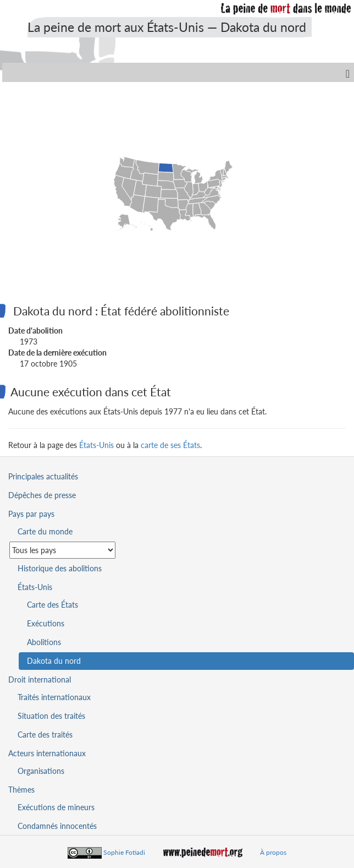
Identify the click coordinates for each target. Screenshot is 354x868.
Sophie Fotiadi (124, 852)
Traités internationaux (54, 697)
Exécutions (46, 623)
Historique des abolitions (60, 568)
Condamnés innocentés (57, 826)
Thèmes (21, 790)
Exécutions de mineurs (56, 807)
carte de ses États (170, 445)
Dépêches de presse (42, 495)
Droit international (40, 679)
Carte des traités (45, 735)
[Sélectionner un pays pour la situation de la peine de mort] (62, 550)
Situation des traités (51, 716)
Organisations (41, 771)
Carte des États (52, 605)
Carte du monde (45, 531)
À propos (273, 852)
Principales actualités (43, 476)
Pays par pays (31, 514)
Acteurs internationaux (47, 753)
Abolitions (44, 642)
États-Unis (96, 445)
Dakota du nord (54, 661)
